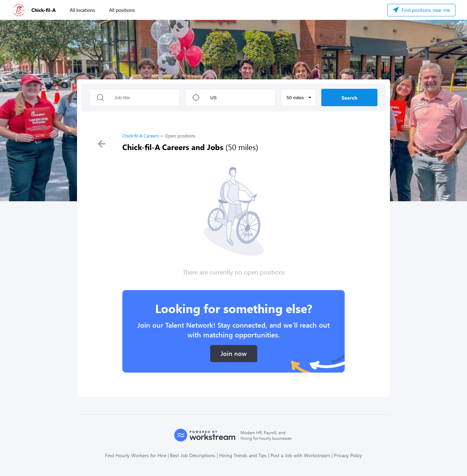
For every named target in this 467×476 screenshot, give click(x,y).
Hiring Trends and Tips (243, 455)
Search (349, 98)
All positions (122, 10)
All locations (82, 10)
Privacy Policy (348, 455)
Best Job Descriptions (193, 455)
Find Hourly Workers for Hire (136, 455)
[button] (298, 97)
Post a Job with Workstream (300, 455)
